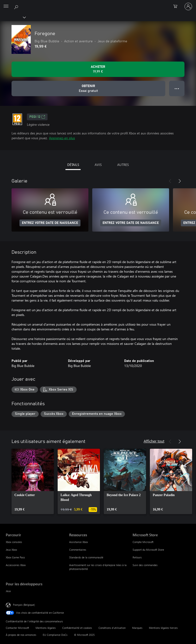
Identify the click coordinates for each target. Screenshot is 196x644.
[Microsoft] (98, 4)
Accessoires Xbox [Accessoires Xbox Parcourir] (16, 565)
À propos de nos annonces (21, 635)
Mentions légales (46, 628)
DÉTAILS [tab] (73, 165)
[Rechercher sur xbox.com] (17, 6)
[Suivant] (180, 181)
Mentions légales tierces (163, 628)
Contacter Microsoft (17, 628)
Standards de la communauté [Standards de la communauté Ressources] (86, 557)
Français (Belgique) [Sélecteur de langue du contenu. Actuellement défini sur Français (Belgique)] (24, 605)
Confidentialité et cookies (77, 628)
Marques (137, 628)
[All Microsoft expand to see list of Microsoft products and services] (6, 6)
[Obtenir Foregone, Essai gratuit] (88, 88)
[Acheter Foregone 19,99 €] (98, 69)
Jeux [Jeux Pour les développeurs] (8, 591)
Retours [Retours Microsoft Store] (137, 557)
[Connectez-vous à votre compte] (188, 6)
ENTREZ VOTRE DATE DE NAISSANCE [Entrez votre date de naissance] (50, 223)
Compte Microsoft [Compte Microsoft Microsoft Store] (143, 542)
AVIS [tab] (98, 165)
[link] (33, 481)
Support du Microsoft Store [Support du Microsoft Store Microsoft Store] (148, 550)
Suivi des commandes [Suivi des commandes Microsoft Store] (145, 565)
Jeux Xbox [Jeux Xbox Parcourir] (11, 550)
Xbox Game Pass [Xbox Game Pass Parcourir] (15, 557)
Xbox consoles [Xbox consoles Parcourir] (14, 542)
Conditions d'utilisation (112, 628)
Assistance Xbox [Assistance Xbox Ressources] (79, 542)
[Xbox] (13, 17)
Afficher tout (154, 441)
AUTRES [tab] (123, 165)
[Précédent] (170, 181)
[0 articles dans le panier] (177, 6)
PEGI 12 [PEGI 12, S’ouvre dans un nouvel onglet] (37, 117)
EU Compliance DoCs (55, 635)
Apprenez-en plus (62, 138)
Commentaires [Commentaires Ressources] (78, 550)
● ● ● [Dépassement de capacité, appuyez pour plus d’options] (177, 88)
